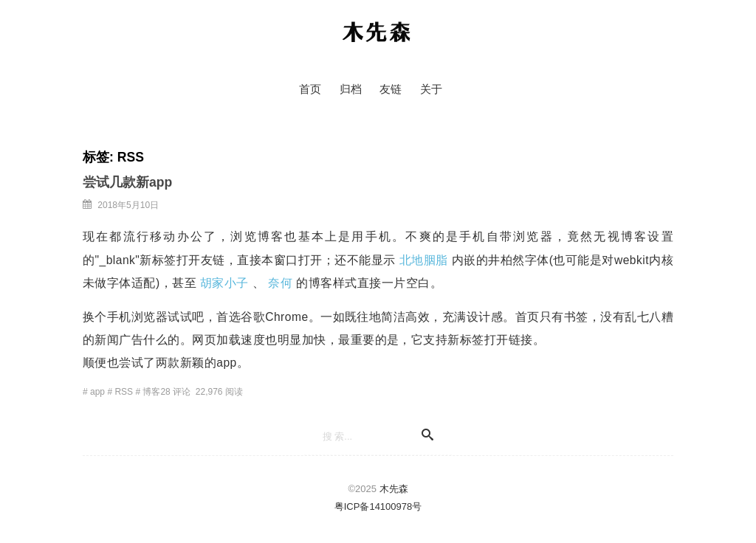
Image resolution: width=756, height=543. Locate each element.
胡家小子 (224, 283)
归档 (351, 89)
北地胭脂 (424, 260)
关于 (431, 89)
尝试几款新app (127, 182)
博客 (151, 392)
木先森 (377, 33)
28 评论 (175, 392)
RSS (124, 392)
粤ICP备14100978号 (378, 506)
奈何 (280, 283)
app (97, 392)
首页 (310, 89)
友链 (391, 89)
